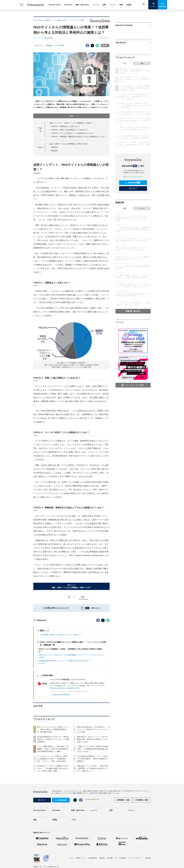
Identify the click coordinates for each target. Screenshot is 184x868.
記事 (104, 5)
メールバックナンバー (133, 177)
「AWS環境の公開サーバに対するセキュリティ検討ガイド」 (61, 677)
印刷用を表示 (40, 663)
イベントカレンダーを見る (133, 385)
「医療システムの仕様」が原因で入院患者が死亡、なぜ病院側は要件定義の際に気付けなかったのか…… (93, 791)
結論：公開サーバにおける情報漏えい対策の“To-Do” (69, 144)
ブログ (74, 862)
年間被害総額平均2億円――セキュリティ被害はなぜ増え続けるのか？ (65, 703)
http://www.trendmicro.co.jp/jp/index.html (65, 730)
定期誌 (129, 5)
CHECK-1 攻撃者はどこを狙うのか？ (65, 126)
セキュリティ (39, 46)
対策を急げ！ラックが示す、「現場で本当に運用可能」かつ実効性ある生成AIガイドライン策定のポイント (93, 811)
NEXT (84, 597)
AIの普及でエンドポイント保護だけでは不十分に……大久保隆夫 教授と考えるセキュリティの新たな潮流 (53, 811)
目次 (89, 116)
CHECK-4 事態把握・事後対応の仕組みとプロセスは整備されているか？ (79, 137)
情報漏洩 (49, 46)
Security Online (55, 5)
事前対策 (54, 147)
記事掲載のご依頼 (123, 842)
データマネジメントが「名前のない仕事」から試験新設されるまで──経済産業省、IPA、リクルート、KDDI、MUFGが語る (53, 801)
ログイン (133, 189)
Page (40, 147)
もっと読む (41, 705)
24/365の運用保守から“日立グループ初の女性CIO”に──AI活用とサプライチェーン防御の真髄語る (53, 781)
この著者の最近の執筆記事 (60, 737)
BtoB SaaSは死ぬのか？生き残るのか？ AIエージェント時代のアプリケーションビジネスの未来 (93, 772)
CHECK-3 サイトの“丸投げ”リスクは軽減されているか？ (73, 133)
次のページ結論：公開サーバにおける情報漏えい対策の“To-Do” (71, 586)
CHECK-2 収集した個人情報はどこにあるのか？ (70, 130)
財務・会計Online (82, 5)
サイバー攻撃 (59, 46)
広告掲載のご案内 (142, 842)
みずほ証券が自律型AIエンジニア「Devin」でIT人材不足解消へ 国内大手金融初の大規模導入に (93, 801)
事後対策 (54, 151)
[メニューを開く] (22, 5)
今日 (124, 63)
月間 (142, 63)
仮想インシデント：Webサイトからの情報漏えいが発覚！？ (72, 123)
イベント (113, 5)
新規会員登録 (133, 183)
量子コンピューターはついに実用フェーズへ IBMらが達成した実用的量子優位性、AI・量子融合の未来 (53, 772)
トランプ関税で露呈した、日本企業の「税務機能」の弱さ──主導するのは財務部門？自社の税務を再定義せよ (53, 791)
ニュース (96, 5)
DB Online (68, 5)
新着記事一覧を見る (133, 311)
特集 (121, 5)
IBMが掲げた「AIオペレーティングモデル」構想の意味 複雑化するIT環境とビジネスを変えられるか (93, 781)
